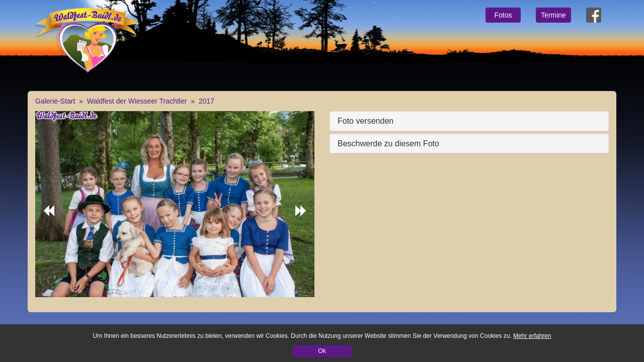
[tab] (469, 121)
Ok (322, 351)
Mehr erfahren (532, 336)
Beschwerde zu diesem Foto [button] (388, 144)
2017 (207, 101)
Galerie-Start (55, 101)
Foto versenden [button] (366, 121)
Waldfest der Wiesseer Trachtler (137, 101)
